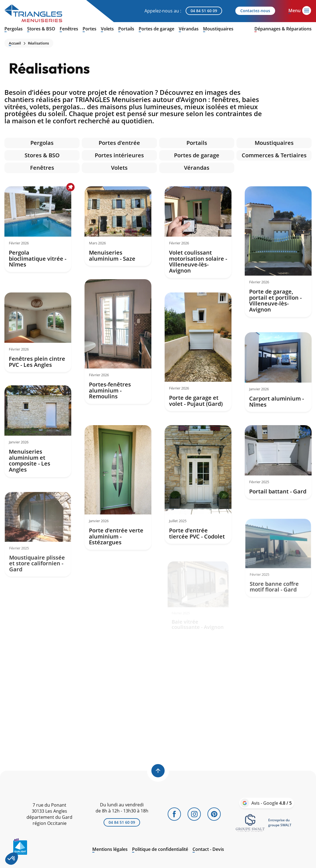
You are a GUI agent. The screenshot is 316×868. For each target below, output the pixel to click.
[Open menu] (294, 10)
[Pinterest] (214, 814)
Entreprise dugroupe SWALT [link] (280, 823)
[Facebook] (174, 814)
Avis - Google (272, 803)
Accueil (15, 43)
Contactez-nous (255, 11)
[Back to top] (158, 771)
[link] (250, 823)
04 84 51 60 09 (204, 11)
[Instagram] (194, 814)
